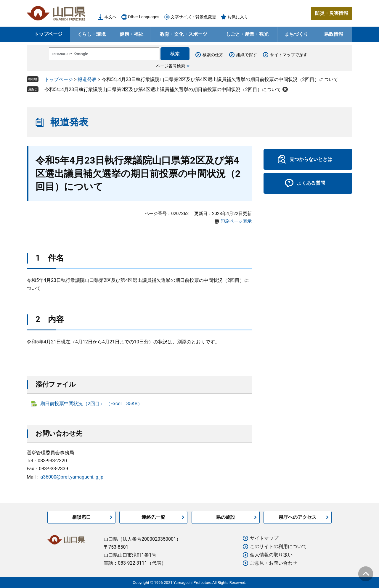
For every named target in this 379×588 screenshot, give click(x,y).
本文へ (110, 17)
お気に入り (238, 17)
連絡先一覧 (153, 517)
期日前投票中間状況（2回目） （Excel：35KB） (91, 404)
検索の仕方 (213, 55)
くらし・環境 (91, 34)
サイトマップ (264, 538)
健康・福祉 (131, 34)
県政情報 (334, 34)
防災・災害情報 (332, 13)
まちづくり (296, 34)
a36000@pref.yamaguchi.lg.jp (72, 477)
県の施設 (226, 517)
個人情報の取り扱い (271, 555)
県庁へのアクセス (298, 517)
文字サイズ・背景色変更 (193, 17)
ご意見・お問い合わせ (274, 563)
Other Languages (144, 17)
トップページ (48, 34)
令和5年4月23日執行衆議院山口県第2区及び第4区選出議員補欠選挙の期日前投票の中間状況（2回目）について (163, 89)
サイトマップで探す (289, 55)
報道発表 (87, 79)
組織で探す (247, 55)
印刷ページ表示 (236, 221)
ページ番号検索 (171, 66)
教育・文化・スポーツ (184, 34)
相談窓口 (81, 517)
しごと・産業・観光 (247, 34)
